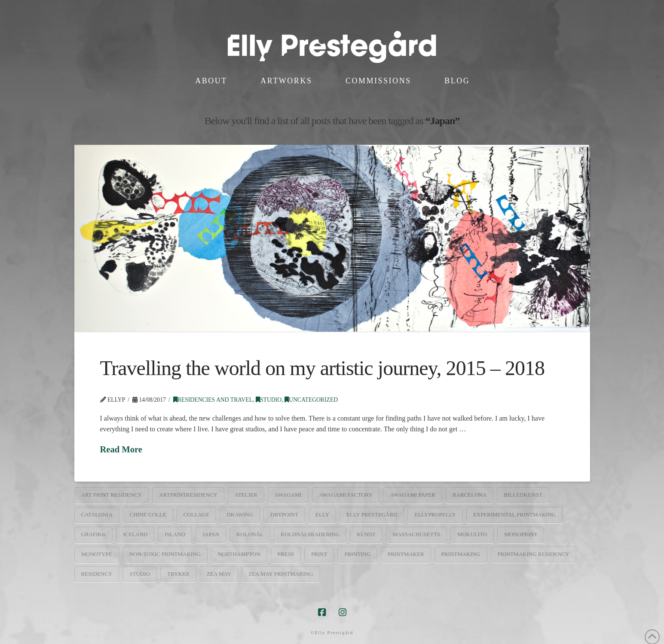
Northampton (239, 554)
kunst (366, 534)
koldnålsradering (310, 534)
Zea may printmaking (281, 574)
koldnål (250, 534)
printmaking (461, 554)
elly (322, 514)
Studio (269, 400)
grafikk (94, 534)
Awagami (288, 495)
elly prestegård (372, 514)
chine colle (148, 514)
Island (175, 534)
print (319, 554)
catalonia (97, 514)
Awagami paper (413, 495)
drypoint (284, 514)
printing (357, 554)
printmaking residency (534, 554)
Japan (211, 534)
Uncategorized (311, 400)
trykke (178, 574)
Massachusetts (417, 534)
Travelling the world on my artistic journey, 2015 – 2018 (323, 368)
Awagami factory (346, 495)
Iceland (135, 534)
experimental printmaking (514, 514)
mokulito (472, 534)
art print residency (112, 495)
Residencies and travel (213, 400)
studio (140, 574)
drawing (240, 514)
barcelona (470, 495)
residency (97, 574)
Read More (121, 449)
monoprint (521, 534)
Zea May (219, 574)
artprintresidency (188, 495)
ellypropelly (435, 514)
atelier (246, 495)
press (286, 554)
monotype (97, 554)
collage (197, 514)
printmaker (406, 554)
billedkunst (523, 495)
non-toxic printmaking (165, 554)
